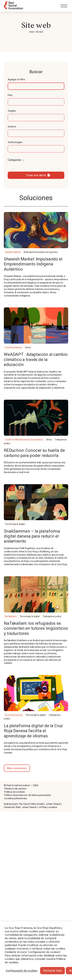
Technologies (15, 142)
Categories (16, 160)
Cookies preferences (16, 798)
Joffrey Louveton (48, 807)
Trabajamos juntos (52, 616)
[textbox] (36, 86)
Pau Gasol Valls (27, 804)
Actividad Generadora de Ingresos (41, 252)
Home (32, 32)
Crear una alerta (36, 175)
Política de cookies (14, 792)
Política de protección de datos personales (28, 795)
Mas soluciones (17, 768)
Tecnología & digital (15, 524)
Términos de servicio (15, 789)
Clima (28, 348)
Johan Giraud (53, 804)
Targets (12, 111)
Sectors (12, 126)
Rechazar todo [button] (53, 971)
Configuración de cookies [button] (22, 971)
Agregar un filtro (16, 79)
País (10, 95)
